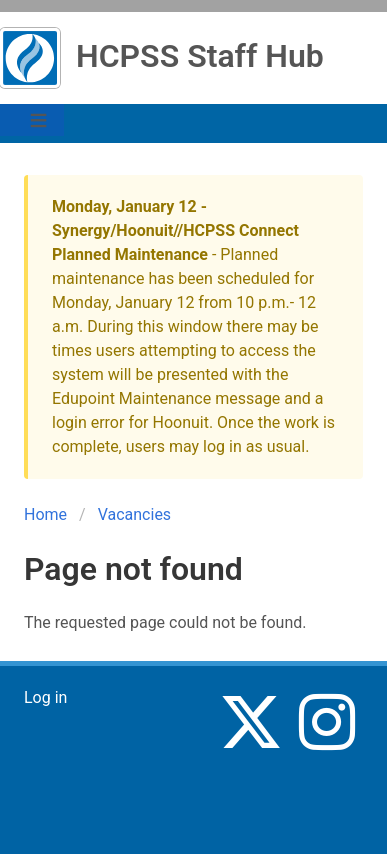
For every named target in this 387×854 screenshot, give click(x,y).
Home (45, 514)
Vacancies (134, 514)
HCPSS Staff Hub (200, 56)
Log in (45, 697)
